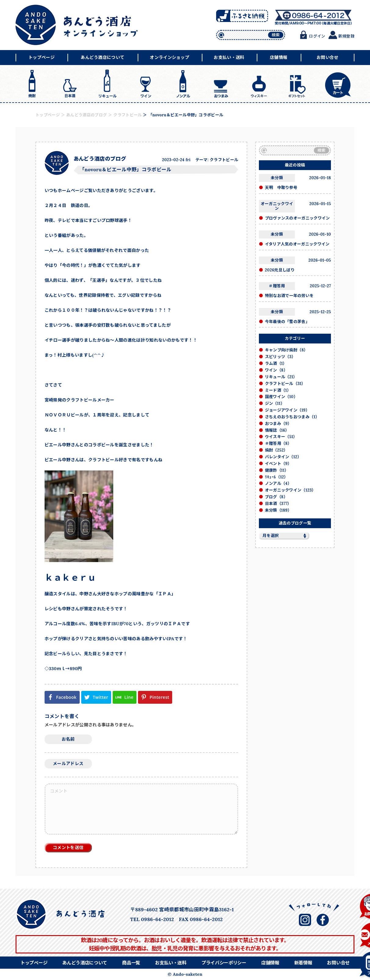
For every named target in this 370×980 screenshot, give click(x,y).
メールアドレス (68, 764)
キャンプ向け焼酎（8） (287, 350)
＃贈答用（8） (278, 443)
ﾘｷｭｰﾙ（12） (277, 477)
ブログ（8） (276, 497)
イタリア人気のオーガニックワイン (297, 244)
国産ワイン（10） (281, 397)
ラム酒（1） (276, 363)
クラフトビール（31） (285, 384)
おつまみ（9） (278, 424)
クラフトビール (224, 160)
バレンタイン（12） (283, 457)
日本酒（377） (278, 504)
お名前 (68, 739)
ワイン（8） (276, 370)
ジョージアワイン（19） (287, 410)
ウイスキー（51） (281, 437)
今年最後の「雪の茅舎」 (287, 322)
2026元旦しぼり (280, 270)
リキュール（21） (281, 377)
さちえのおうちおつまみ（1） (292, 417)
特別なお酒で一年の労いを (289, 296)
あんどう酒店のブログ (100, 159)
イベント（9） (278, 464)
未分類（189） (278, 510)
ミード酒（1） (278, 390)
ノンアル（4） (278, 483)
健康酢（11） (277, 470)
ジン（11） (275, 403)
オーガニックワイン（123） (290, 490)
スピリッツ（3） (280, 357)
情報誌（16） (277, 430)
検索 (276, 35)
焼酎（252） (276, 450)
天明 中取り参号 (281, 188)
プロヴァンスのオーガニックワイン (297, 218)
